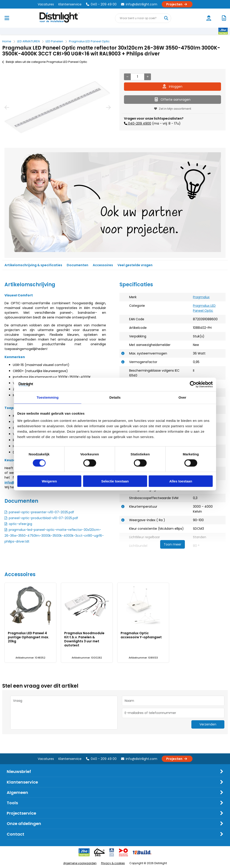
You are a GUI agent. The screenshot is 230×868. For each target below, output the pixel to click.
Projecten (177, 4)
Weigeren (49, 481)
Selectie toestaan (115, 481)
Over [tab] (182, 397)
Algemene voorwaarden (80, 863)
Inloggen (172, 86)
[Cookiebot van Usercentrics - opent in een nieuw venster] (193, 384)
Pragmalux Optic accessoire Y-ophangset (141, 635)
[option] (57, 107)
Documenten (77, 265)
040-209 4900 (139, 123)
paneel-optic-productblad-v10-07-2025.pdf (43, 518)
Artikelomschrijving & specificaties (33, 265)
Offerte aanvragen (173, 100)
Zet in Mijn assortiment (173, 109)
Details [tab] (115, 397)
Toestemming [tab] (48, 397)
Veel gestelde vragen (135, 265)
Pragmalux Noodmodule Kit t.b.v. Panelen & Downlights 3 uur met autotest (84, 639)
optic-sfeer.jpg (20, 524)
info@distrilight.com (139, 4)
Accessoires (103, 265)
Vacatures (46, 4)
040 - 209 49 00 (101, 4)
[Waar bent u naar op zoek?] (166, 18)
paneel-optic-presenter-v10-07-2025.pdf (41, 512)
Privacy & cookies (113, 863)
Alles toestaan (181, 481)
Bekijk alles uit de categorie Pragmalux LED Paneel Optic (45, 62)
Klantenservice (70, 4)
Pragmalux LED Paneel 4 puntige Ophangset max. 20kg (29, 637)
